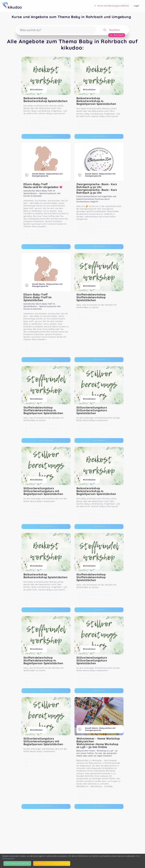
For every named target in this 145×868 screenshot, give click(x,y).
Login (136, 6)
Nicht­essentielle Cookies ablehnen (52, 863)
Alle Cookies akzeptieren (17, 863)
